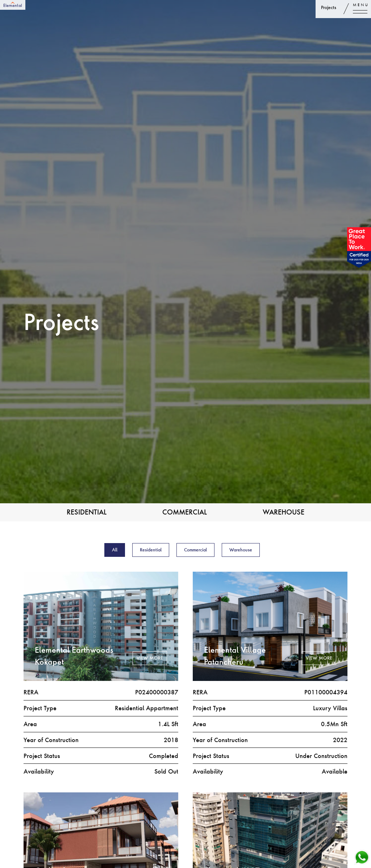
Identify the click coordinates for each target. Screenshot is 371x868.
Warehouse (284, 512)
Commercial (185, 512)
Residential (87, 512)
